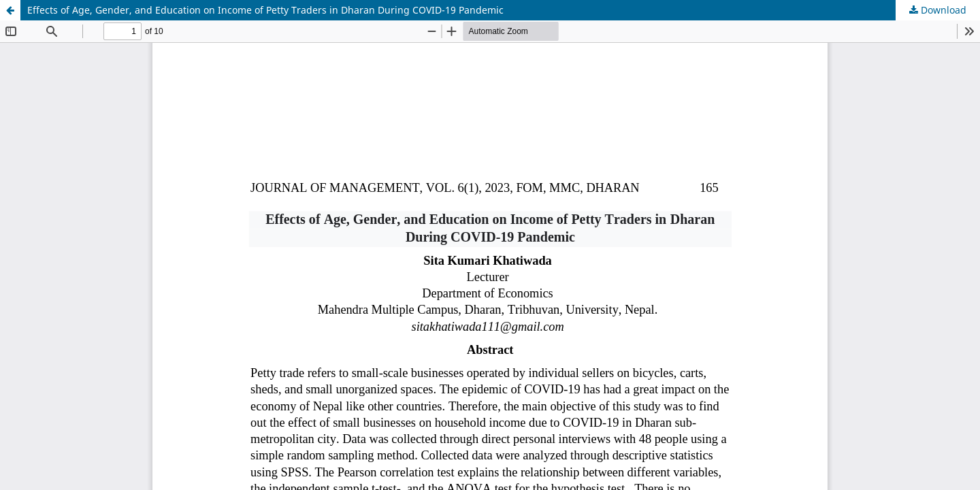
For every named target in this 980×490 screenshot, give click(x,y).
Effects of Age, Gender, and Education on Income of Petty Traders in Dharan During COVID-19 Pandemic (265, 10)
